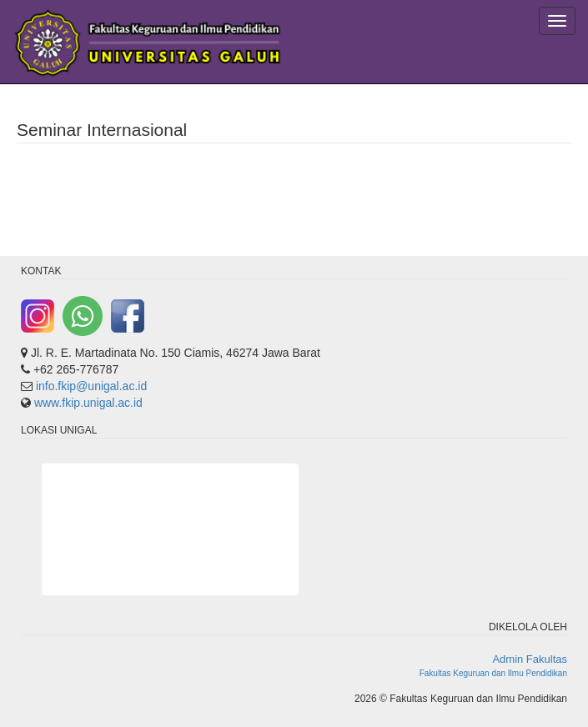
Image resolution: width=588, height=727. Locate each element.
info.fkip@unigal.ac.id (91, 386)
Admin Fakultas (530, 659)
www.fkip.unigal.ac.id (88, 403)
